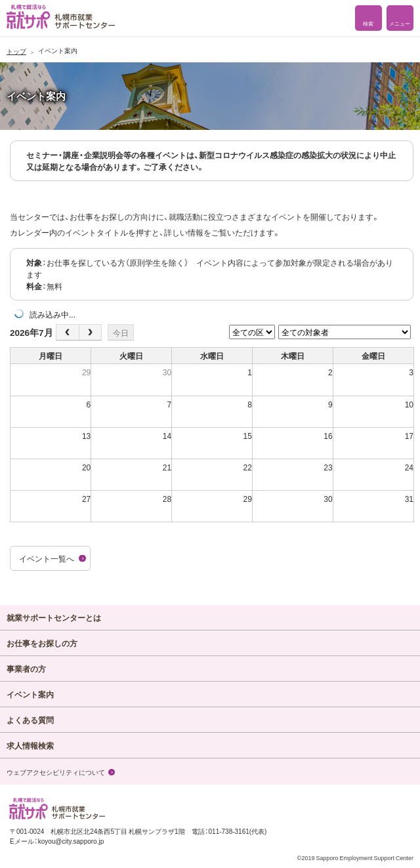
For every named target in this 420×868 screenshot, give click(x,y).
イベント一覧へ (47, 558)
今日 (121, 333)
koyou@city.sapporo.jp (71, 841)
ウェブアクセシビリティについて (56, 772)
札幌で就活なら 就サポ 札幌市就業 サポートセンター (61, 17)
